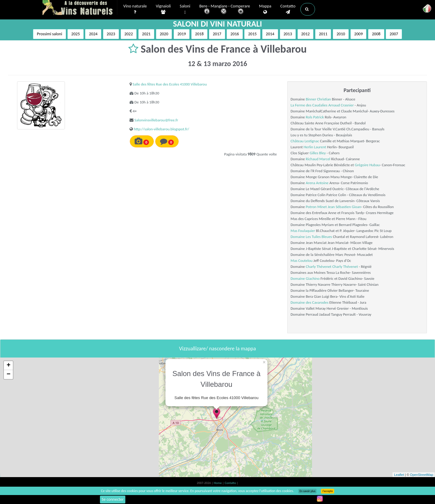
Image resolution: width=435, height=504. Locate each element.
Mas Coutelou (301, 261)
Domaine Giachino (305, 278)
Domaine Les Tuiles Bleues (311, 237)
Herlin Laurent (315, 147)
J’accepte (327, 491)
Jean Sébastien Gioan (344, 207)
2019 (182, 34)
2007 (394, 34)
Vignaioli (163, 9)
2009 (358, 34)
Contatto (288, 9)
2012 (305, 34)
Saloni (185, 9)
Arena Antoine (317, 183)
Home (218, 483)
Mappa (265, 9)
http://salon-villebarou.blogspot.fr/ (161, 129)
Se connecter (113, 499)
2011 (323, 34)
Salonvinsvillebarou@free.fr (156, 120)
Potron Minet (316, 207)
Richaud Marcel (318, 159)
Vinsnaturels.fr (80, 8)
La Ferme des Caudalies (309, 105)
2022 (129, 34)
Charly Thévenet (319, 266)
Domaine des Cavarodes (309, 302)
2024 (93, 34)
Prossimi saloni (49, 34)
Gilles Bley (318, 153)
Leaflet (399, 475)
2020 (164, 34)
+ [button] (9, 366)
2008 (376, 34)
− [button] (9, 375)
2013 (288, 34)
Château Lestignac (305, 141)
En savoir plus (307, 491)
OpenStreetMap (422, 475)
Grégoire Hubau (367, 165)
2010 (341, 34)
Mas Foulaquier (303, 231)
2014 (270, 34)
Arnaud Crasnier (341, 105)
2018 (199, 34)
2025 (75, 34)
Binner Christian (318, 99)
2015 (252, 34)
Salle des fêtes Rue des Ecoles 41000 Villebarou (170, 84)
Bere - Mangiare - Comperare (225, 10)
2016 (235, 34)
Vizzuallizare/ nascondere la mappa (218, 349)
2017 (217, 34)
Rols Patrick (315, 117)
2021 (146, 34)
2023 (111, 34)
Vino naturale (135, 9)
